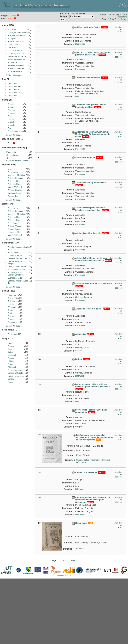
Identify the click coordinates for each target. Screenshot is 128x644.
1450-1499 (12, 84)
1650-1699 (12, 96)
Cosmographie (82, 460)
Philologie (12, 316)
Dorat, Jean (13, 45)
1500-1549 (12, 87)
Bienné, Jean (13, 196)
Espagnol (12, 355)
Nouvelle (11, 125)
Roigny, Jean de (15, 229)
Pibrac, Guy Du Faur (16, 60)
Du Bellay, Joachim (16, 54)
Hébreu (11, 361)
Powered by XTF (64, 576)
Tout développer (14, 75)
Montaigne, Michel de (17, 56)
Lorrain (11, 379)
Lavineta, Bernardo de (17, 258)
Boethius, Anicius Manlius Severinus (16, 274)
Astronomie (13, 322)
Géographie (81, 462)
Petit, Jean (12, 223)
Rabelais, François (16, 65)
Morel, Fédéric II (15, 187)
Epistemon (12, 334)
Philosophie (13, 298)
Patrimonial (11, 152)
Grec (10, 349)
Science (11, 319)
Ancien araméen (15, 370)
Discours (11, 113)
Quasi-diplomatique (15, 155)
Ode (9, 128)
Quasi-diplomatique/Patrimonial (17, 159)
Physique (106, 460)
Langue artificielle (15, 373)
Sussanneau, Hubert (16, 270)
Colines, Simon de (15, 178)
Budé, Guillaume (15, 71)
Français (11, 346)
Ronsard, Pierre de (16, 42)
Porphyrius (12, 62)
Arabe (10, 364)
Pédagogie (12, 307)
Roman (11, 107)
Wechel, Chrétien (15, 190)
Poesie (11, 104)
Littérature (12, 295)
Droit (10, 313)
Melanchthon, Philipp (17, 267)
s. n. (9, 169)
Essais (10, 116)
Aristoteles (12, 30)
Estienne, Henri (14, 181)
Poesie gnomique (15, 131)
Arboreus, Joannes (16, 68)
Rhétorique (12, 310)
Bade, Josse (13, 172)
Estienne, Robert (15, 184)
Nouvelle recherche (123, 16)
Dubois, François (15, 255)
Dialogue (11, 110)
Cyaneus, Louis (14, 193)
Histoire (11, 119)
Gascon (11, 358)
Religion (11, 301)
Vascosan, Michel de (17, 175)
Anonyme (12, 39)
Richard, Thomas (15, 226)
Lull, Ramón (13, 48)
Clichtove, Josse (15, 51)
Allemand (12, 367)
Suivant (124, 19)
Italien (10, 352)
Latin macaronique (16, 376)
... (119, 19)
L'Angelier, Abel (14, 232)
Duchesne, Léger (15, 278)
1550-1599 (12, 90)
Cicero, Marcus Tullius (17, 33)
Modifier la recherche (109, 14)
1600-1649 (12, 92)
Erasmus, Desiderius (17, 36)
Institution (12, 122)
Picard (10, 382)
